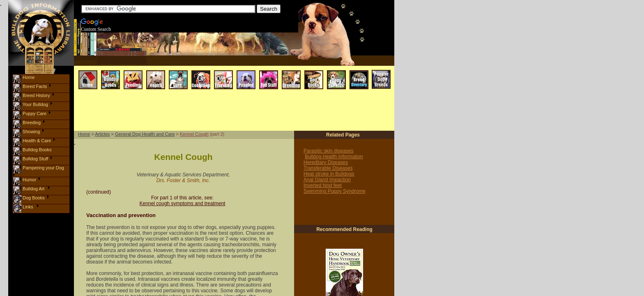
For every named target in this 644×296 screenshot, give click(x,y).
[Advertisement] (227, 61)
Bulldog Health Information (334, 157)
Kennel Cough (194, 134)
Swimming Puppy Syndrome (335, 191)
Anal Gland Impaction (327, 180)
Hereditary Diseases (326, 162)
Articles (102, 134)
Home (84, 134)
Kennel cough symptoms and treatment (183, 203)
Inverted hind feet (323, 185)
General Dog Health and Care (145, 134)
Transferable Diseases (328, 168)
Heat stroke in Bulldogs (329, 174)
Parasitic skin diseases (328, 151)
